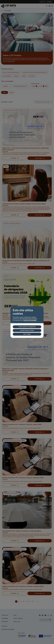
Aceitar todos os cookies (27, 330)
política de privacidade (30, 320)
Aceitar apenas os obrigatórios (27, 327)
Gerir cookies (27, 334)
